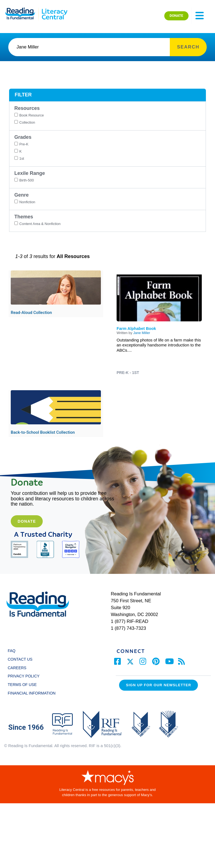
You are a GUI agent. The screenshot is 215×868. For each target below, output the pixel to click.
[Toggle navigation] (200, 16)
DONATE (176, 16)
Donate (27, 521)
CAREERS (17, 668)
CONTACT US (22, 659)
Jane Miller (142, 333)
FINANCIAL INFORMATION (32, 693)
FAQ (12, 651)
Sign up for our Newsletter (158, 685)
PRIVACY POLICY (24, 676)
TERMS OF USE (25, 685)
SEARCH (188, 47)
